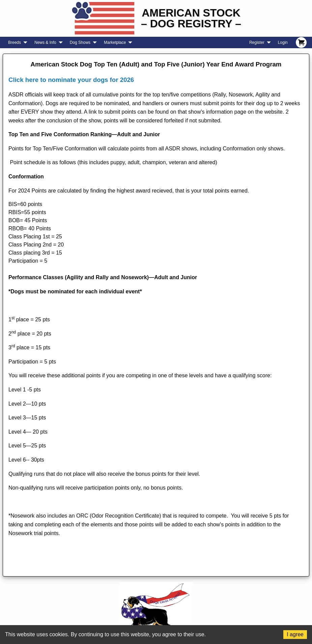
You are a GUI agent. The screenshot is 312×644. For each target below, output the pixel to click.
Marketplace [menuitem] (115, 42)
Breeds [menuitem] (15, 42)
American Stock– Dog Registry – (191, 18)
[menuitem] (301, 42)
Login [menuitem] (283, 42)
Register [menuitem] (257, 42)
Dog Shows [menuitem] (80, 42)
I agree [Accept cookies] (295, 634)
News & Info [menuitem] (45, 42)
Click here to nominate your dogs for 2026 (71, 80)
